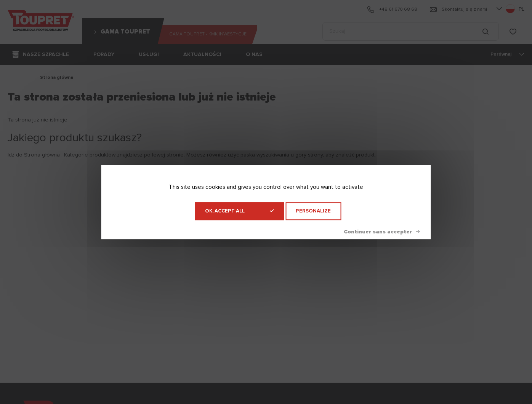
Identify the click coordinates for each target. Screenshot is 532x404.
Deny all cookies (382, 232)
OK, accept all (239, 211)
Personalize (313, 211)
